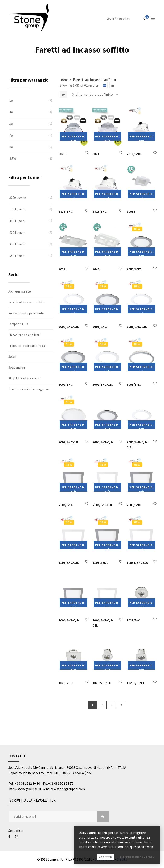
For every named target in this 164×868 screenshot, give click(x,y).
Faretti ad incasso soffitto (27, 302)
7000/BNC (134, 269)
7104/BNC (66, 505)
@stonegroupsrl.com (69, 789)
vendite (48, 789)
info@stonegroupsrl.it (26, 789)
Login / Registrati (118, 19)
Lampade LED (18, 324)
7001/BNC (100, 327)
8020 (62, 154)
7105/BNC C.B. (69, 562)
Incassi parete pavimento (26, 313)
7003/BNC (134, 384)
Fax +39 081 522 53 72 (58, 783)
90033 (131, 211)
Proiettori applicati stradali (27, 346)
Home (64, 80)
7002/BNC (66, 384)
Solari (12, 357)
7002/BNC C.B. (103, 384)
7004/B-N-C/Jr (69, 620)
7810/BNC (134, 154)
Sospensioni (17, 367)
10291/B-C (66, 683)
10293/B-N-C (136, 683)
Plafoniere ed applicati (24, 335)
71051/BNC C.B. (138, 562)
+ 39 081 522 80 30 (27, 783)
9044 (96, 269)
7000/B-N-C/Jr (103, 442)
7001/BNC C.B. (137, 327)
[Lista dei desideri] (145, 18)
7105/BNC (134, 505)
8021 (96, 154)
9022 (62, 269)
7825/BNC (100, 211)
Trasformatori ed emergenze (29, 389)
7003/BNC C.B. (69, 442)
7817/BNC (66, 211)
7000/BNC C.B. (69, 327)
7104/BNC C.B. (103, 505)
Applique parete (20, 291)
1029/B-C (133, 620)
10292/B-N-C (102, 683)
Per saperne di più (73, 138)
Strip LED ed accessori (24, 378)
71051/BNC (100, 562)
